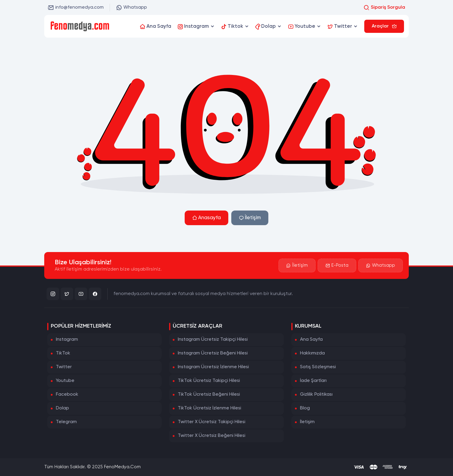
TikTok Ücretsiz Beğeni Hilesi (209, 394)
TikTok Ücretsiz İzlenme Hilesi (209, 408)
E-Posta (337, 265)
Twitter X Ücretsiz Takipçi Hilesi (212, 422)
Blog (305, 408)
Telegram (66, 422)
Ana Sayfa (311, 340)
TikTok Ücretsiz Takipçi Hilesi (209, 381)
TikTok (63, 353)
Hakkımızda (312, 353)
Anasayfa (206, 218)
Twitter (64, 367)
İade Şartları (313, 381)
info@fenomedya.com (76, 7)
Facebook (67, 394)
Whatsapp (131, 7)
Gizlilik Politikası (316, 394)
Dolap (62, 408)
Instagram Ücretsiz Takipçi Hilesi (213, 340)
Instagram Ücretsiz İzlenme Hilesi (213, 367)
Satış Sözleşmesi (318, 367)
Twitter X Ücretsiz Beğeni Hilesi (212, 436)
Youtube (65, 381)
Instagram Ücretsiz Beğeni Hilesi (213, 353)
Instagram (67, 340)
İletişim (250, 218)
